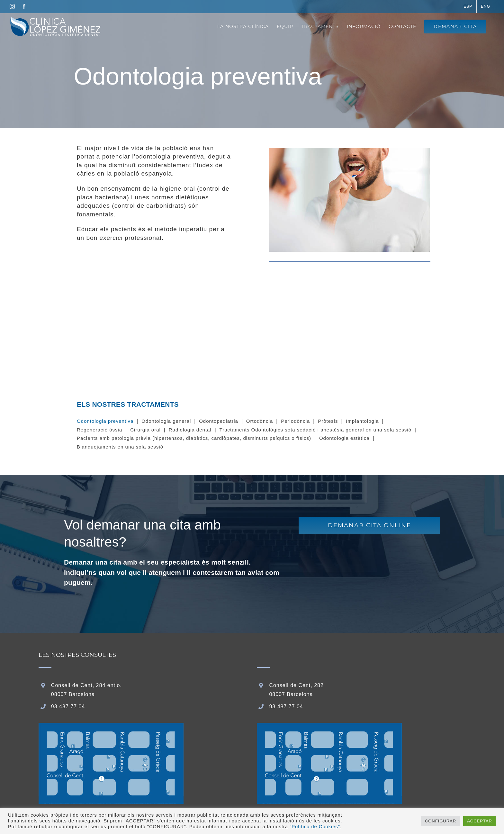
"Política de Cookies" (315, 827)
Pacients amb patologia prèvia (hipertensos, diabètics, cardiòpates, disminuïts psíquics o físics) (194, 438)
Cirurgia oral (145, 430)
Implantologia (362, 421)
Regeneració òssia (99, 430)
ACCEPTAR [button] (480, 821)
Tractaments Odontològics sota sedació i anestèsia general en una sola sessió (315, 430)
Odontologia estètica (344, 438)
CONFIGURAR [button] (441, 821)
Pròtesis (328, 421)
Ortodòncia (260, 421)
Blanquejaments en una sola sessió (120, 447)
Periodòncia (295, 421)
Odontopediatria (219, 421)
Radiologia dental (190, 430)
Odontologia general (166, 421)
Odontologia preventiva (105, 421)
